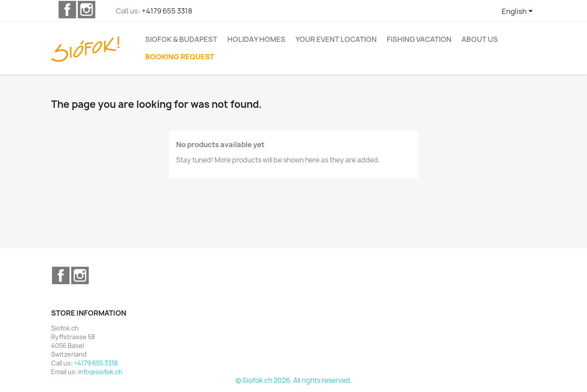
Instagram (87, 10)
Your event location (336, 39)
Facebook (67, 10)
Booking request (180, 57)
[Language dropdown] (519, 12)
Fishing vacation (419, 39)
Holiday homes (256, 39)
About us (480, 39)
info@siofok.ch (100, 372)
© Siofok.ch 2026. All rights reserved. (294, 380)
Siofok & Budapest (181, 39)
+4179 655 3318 (167, 11)
